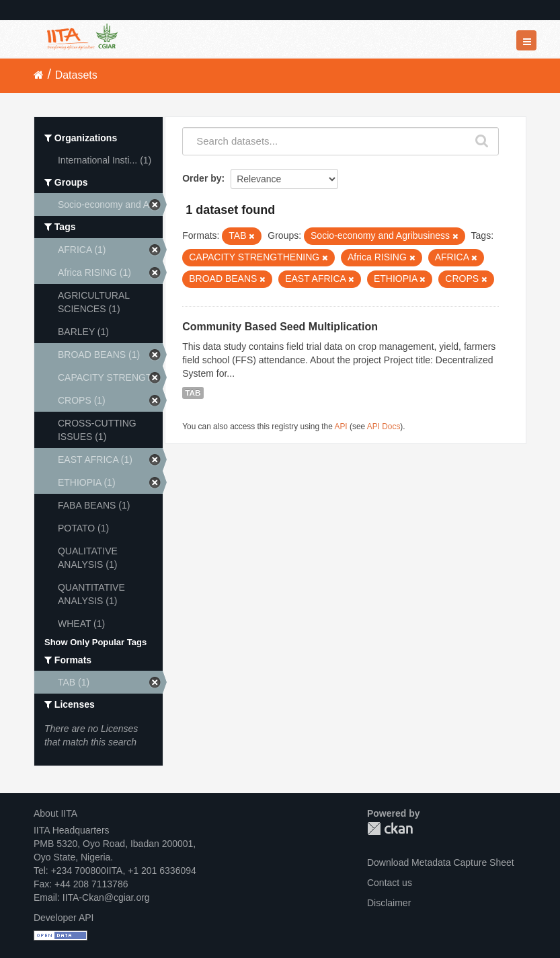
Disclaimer (389, 903)
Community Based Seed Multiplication (280, 327)
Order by (202, 178)
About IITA (55, 813)
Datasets (76, 75)
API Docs (384, 427)
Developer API (64, 918)
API (341, 427)
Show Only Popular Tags (95, 642)
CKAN (390, 828)
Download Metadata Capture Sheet (441, 862)
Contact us (390, 883)
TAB (193, 393)
